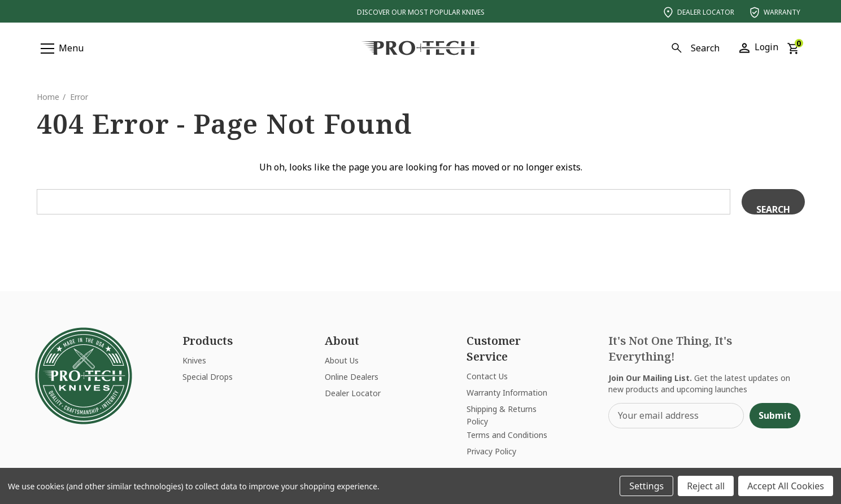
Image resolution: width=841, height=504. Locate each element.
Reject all (706, 486)
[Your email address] (676, 416)
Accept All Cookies (786, 486)
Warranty (774, 12)
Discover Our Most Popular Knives (421, 12)
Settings (646, 486)
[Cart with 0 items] (793, 48)
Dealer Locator (698, 12)
